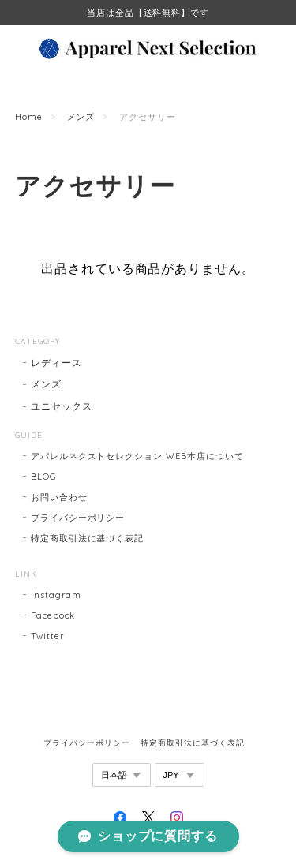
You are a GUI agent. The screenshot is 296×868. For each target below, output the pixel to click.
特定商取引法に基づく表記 (88, 538)
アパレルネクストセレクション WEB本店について (137, 456)
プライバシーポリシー (78, 518)
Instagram (56, 595)
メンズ (81, 117)
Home (29, 117)
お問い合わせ (59, 497)
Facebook (53, 615)
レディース (56, 363)
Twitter (48, 636)
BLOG (44, 477)
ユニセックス (62, 406)
